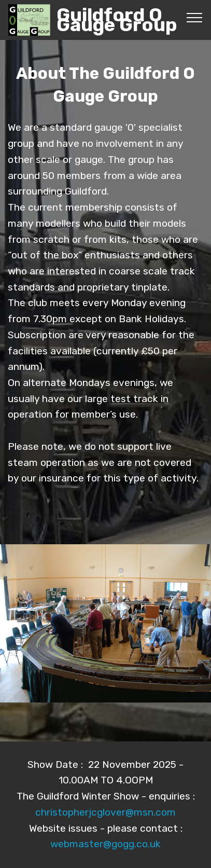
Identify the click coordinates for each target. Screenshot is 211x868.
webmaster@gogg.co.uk (105, 844)
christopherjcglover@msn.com (105, 812)
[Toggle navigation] (195, 17)
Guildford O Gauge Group (117, 20)
